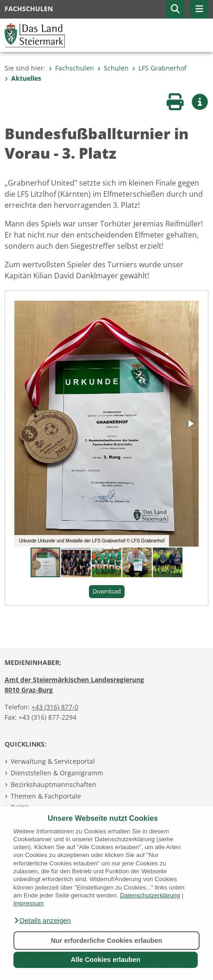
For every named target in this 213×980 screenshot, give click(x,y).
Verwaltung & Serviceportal (53, 761)
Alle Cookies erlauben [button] (106, 960)
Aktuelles (23, 78)
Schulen (113, 68)
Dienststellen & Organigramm (57, 773)
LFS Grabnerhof (159, 68)
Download (107, 591)
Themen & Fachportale (46, 796)
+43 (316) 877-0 (55, 707)
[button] (42, 921)
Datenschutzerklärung (150, 895)
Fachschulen (71, 68)
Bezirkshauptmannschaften (53, 784)
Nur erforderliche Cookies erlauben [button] (107, 941)
